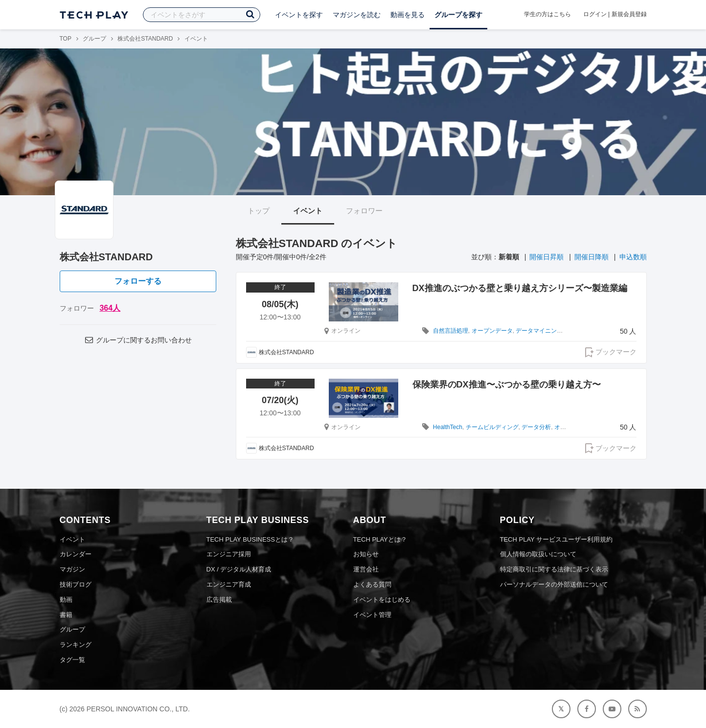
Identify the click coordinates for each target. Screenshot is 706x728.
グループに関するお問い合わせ (137, 340)
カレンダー (76, 554)
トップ (259, 211)
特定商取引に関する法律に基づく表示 (554, 569)
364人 (110, 308)
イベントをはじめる (382, 600)
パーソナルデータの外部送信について (554, 584)
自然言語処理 (451, 331)
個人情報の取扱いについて (538, 554)
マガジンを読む (357, 15)
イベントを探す (299, 15)
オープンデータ (492, 331)
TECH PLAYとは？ (380, 539)
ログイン (595, 14)
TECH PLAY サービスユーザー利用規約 (557, 539)
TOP (66, 39)
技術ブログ (76, 584)
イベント (308, 211)
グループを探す (458, 15)
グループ (94, 39)
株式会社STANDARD (145, 39)
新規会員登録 (629, 14)
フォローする (138, 281)
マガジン (72, 569)
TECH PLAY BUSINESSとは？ (250, 539)
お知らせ (366, 554)
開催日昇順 (547, 257)
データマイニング (539, 331)
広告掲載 (219, 600)
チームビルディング (492, 427)
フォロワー (364, 211)
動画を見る (408, 15)
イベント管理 (372, 615)
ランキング (76, 645)
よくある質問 (372, 584)
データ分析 (536, 427)
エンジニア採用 (229, 554)
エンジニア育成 (229, 584)
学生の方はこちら (547, 14)
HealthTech (448, 427)
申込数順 (633, 257)
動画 (66, 600)
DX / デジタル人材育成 (239, 569)
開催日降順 (592, 257)
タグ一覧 (72, 660)
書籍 (66, 615)
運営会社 (366, 569)
